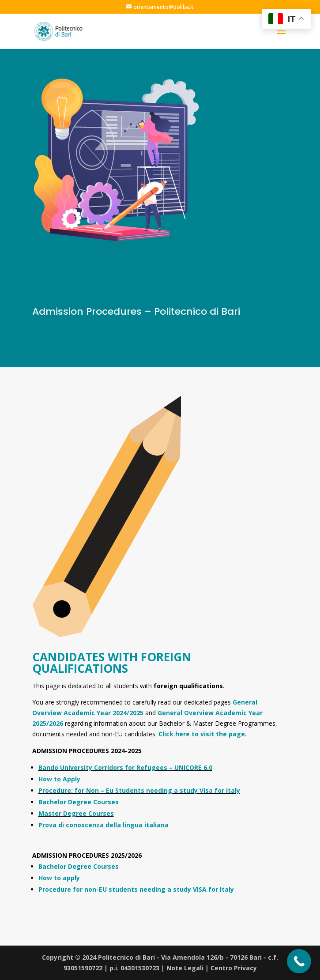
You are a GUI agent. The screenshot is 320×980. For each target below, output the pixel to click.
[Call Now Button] (299, 961)
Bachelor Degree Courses (79, 802)
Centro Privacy (234, 968)
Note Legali (185, 968)
